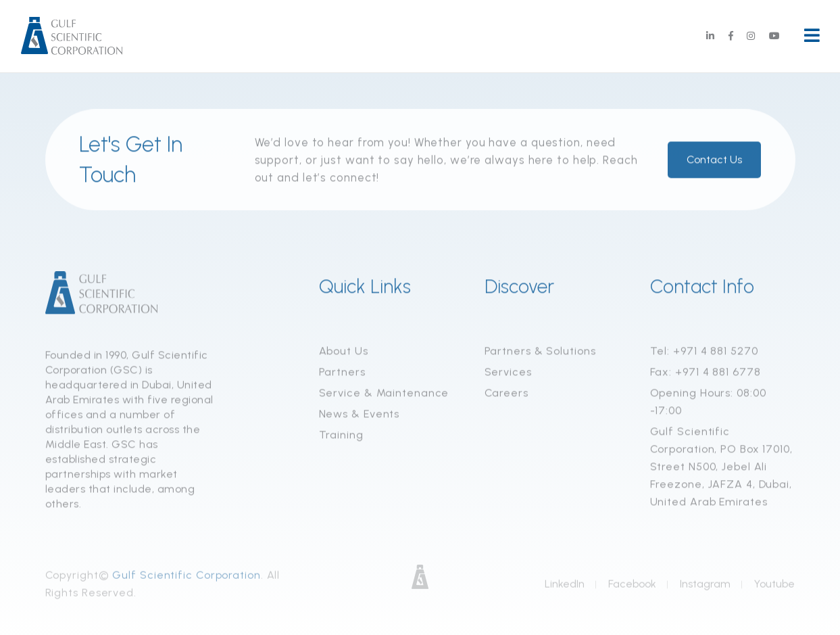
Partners (342, 373)
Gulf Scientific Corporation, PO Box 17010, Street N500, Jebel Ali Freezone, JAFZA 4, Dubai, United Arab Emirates (721, 468)
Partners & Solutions (540, 352)
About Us (344, 352)
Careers (507, 394)
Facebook (632, 587)
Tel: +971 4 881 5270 (704, 352)
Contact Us (714, 161)
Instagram (705, 587)
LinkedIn (565, 587)
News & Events (360, 415)
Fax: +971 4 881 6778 (706, 373)
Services (508, 373)
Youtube (774, 587)
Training (341, 436)
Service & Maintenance (384, 394)
